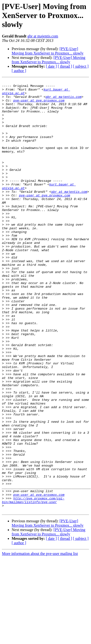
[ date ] (51, 66)
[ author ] (19, 71)
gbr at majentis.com (43, 36)
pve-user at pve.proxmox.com (39, 105)
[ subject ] (81, 66)
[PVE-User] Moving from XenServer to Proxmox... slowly (48, 51)
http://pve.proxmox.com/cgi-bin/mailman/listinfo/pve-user (33, 584)
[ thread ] (65, 66)
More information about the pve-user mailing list (40, 640)
